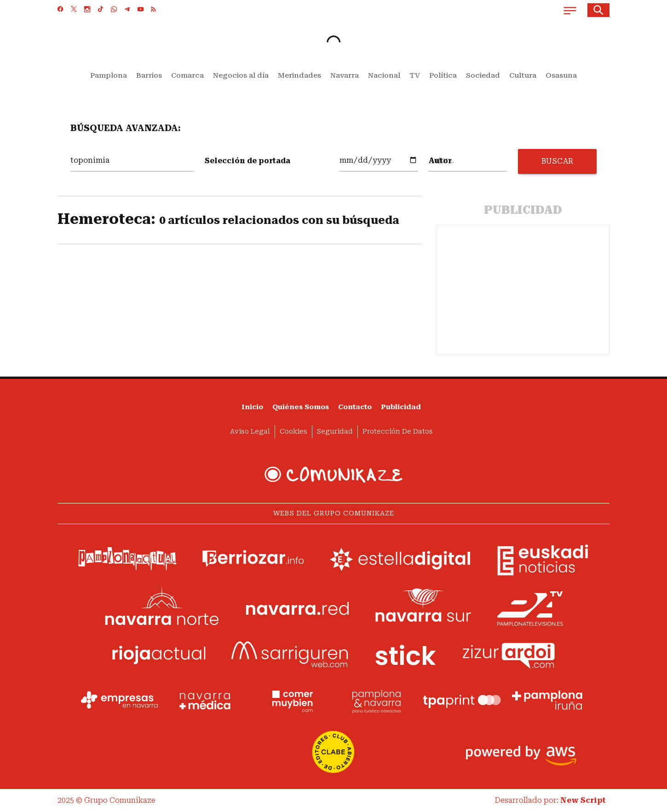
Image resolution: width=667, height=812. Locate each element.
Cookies (293, 432)
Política (443, 75)
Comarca (187, 75)
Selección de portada (247, 161)
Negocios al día (241, 75)
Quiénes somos (301, 407)
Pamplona (109, 75)
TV (415, 75)
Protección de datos (398, 432)
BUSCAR (558, 161)
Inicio (252, 407)
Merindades (299, 75)
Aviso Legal (250, 432)
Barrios (149, 75)
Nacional (384, 75)
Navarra (345, 75)
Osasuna (561, 75)
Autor (440, 161)
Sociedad (483, 75)
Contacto (355, 407)
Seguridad (335, 432)
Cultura (523, 75)
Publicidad (401, 407)
